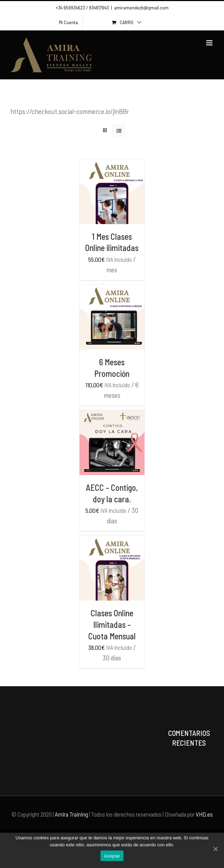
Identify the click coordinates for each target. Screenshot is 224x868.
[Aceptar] (215, 849)
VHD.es (204, 814)
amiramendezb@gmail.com (141, 8)
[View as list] (119, 131)
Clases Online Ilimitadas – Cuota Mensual (112, 624)
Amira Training (71, 814)
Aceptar (112, 856)
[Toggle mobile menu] (210, 43)
